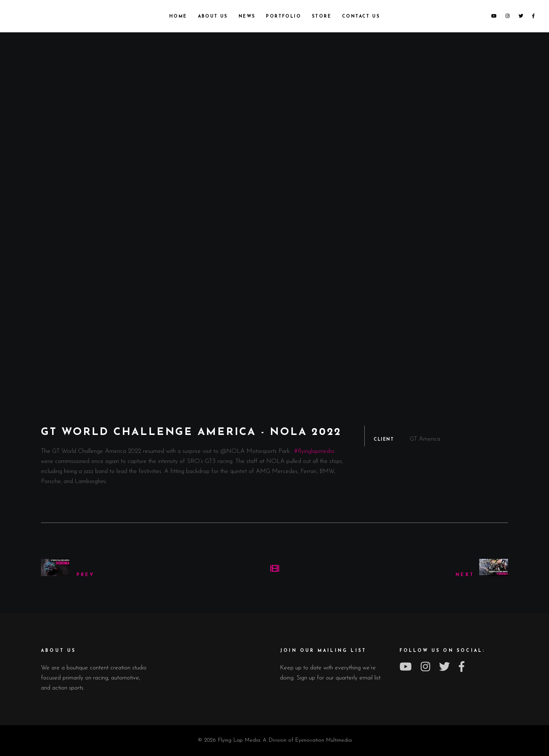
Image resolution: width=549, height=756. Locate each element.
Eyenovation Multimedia (323, 740)
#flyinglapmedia (314, 451)
